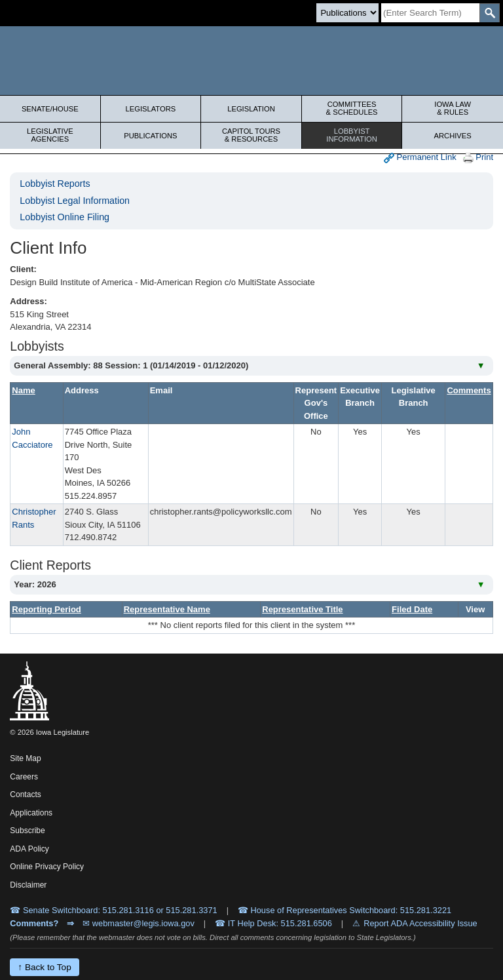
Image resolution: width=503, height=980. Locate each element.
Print (478, 158)
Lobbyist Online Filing (65, 217)
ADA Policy (29, 849)
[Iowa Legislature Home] (251, 61)
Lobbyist (352, 135)
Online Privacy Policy (47, 867)
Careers (24, 777)
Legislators (151, 109)
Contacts (25, 794)
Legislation (251, 109)
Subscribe (27, 831)
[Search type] (347, 13)
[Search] (430, 13)
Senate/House (50, 109)
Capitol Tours (251, 135)
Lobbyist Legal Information (75, 201)
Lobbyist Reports (55, 184)
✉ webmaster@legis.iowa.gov (139, 923)
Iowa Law (453, 108)
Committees (352, 108)
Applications (31, 813)
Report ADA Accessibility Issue (420, 923)
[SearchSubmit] (490, 13)
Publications (150, 136)
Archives (453, 136)
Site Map (25, 758)
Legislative (50, 135)
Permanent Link (420, 158)
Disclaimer (28, 885)
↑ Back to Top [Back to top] (44, 967)
